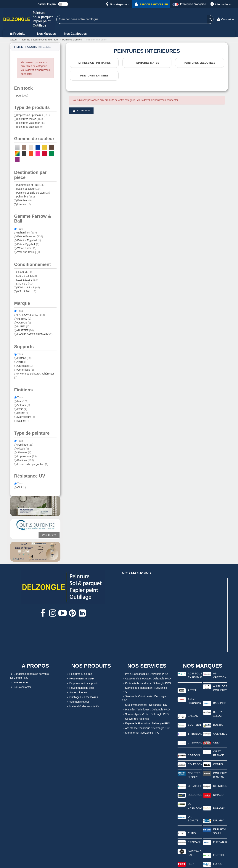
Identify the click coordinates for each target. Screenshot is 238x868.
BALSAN (193, 716)
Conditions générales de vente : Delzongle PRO (30, 676)
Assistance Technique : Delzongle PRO (146, 728)
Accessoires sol (77, 693)
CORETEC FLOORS (194, 775)
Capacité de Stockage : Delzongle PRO (146, 679)
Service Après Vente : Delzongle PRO (145, 714)
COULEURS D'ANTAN (220, 775)
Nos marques (46, 34)
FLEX (191, 864)
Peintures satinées (94, 76)
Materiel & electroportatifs (82, 706)
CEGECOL (194, 755)
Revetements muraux (80, 679)
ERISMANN (195, 842)
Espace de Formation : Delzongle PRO (146, 724)
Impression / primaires (94, 63)
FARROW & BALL (195, 853)
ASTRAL (193, 690)
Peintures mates (147, 63)
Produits (18, 34)
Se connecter (81, 111)
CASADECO (220, 734)
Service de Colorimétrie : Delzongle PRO (144, 698)
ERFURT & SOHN (220, 831)
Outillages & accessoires (82, 697)
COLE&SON (195, 764)
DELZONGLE (195, 795)
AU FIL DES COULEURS (220, 688)
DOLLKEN (219, 808)
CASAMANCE (195, 743)
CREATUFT (195, 786)
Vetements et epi (77, 702)
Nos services (19, 683)
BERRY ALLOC (218, 714)
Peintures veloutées (200, 63)
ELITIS (192, 833)
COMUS (218, 764)
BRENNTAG (195, 734)
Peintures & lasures (79, 674)
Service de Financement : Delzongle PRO (144, 690)
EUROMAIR (220, 842)
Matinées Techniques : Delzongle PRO (146, 710)
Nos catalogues (76, 34)
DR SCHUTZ (193, 819)
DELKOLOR (220, 786)
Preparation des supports (82, 683)
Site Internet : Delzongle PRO (141, 733)
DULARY (218, 820)
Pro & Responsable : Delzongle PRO (145, 674)
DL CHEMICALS (195, 806)
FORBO (218, 864)
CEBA (217, 743)
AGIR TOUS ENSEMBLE (195, 675)
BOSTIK (218, 725)
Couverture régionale (136, 719)
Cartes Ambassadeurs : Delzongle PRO (146, 683)
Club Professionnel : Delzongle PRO (144, 705)
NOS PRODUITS (91, 666)
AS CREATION (220, 675)
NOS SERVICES (147, 666)
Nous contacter (21, 687)
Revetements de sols (80, 688)
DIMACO (218, 795)
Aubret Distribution (194, 701)
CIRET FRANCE (218, 753)
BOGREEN (194, 725)
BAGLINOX (220, 703)
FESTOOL (219, 855)
